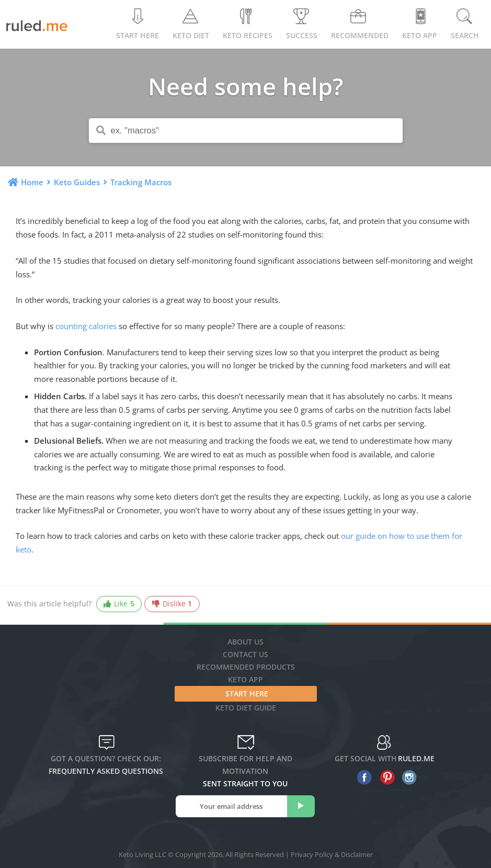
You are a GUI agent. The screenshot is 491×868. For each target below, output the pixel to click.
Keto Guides (77, 182)
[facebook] (362, 777)
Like (119, 604)
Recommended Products (246, 667)
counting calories (86, 326)
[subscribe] (301, 806)
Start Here (138, 24)
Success (302, 24)
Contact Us (245, 654)
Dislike (172, 604)
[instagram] (407, 777)
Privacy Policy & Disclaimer (332, 854)
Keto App (245, 679)
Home (32, 182)
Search (465, 24)
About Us (245, 642)
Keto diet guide (246, 708)
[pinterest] (385, 777)
